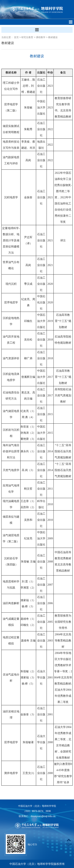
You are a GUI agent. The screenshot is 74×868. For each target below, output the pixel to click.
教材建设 (53, 37)
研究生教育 (27, 37)
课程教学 (41, 37)
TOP (69, 842)
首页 (16, 37)
